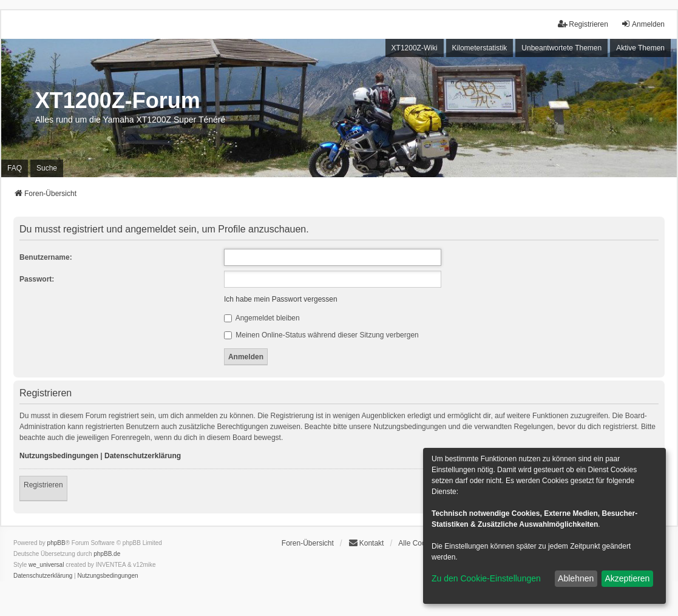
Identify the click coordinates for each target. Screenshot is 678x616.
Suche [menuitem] (47, 168)
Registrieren (43, 485)
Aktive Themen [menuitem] (640, 48)
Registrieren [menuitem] (583, 24)
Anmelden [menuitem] (643, 24)
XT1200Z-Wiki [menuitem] (415, 48)
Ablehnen (576, 578)
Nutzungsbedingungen (59, 456)
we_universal (46, 565)
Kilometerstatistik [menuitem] (480, 48)
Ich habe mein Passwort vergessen (281, 299)
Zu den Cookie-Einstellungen (486, 578)
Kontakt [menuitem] (366, 543)
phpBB (56, 543)
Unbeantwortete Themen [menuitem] (561, 48)
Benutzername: (46, 257)
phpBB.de (107, 554)
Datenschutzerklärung (143, 456)
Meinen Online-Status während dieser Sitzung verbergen (321, 335)
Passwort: (37, 279)
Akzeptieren (627, 578)
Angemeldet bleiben (262, 318)
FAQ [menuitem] (15, 168)
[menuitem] (43, 576)
